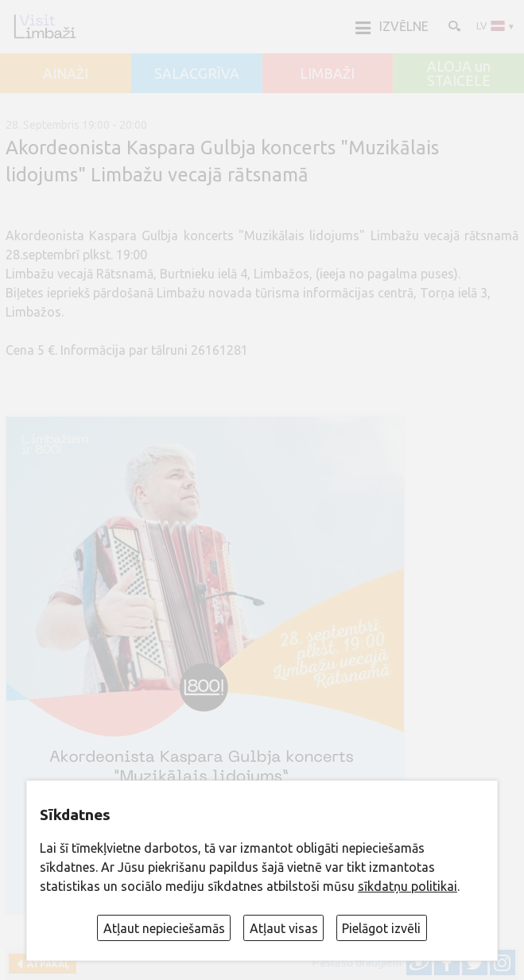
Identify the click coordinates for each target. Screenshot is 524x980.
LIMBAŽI (327, 74)
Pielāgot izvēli (381, 928)
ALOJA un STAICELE (459, 74)
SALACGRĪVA (197, 74)
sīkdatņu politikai (408, 886)
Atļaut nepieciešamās (164, 928)
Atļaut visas (284, 928)
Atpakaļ (46, 964)
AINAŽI (66, 74)
